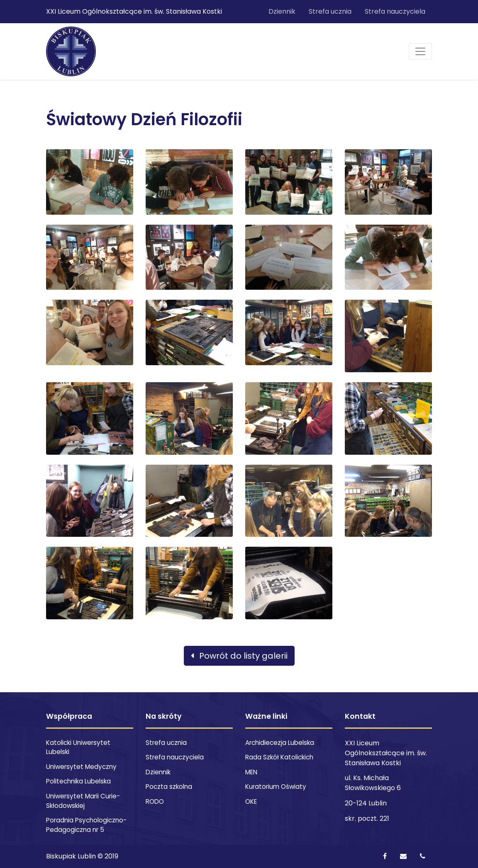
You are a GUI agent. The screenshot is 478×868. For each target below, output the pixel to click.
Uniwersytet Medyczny (81, 767)
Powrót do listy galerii (239, 656)
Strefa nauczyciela (395, 11)
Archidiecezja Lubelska (280, 743)
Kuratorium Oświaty (276, 787)
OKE (251, 801)
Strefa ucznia (330, 11)
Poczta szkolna (169, 787)
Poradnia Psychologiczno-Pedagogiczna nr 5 (86, 825)
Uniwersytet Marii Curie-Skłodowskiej (83, 801)
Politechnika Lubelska (78, 781)
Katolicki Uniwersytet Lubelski (78, 747)
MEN (251, 772)
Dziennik (282, 11)
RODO (155, 801)
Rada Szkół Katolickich (279, 757)
